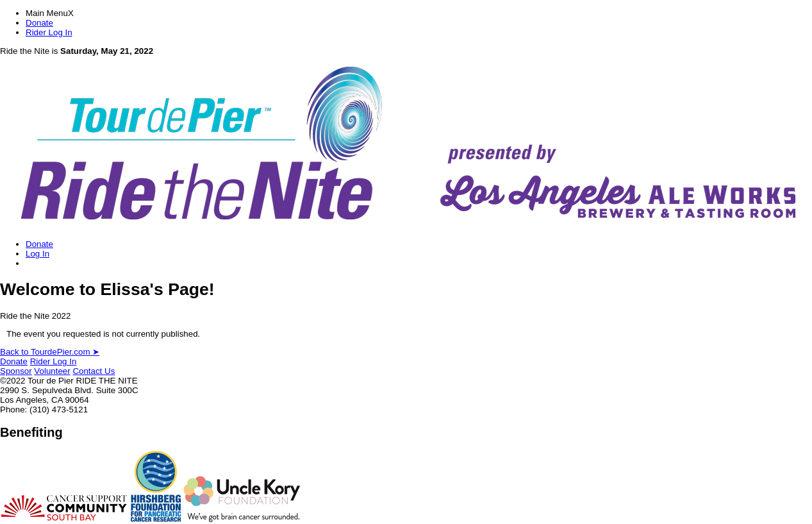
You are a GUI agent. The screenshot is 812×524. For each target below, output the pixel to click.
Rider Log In (49, 32)
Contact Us (94, 371)
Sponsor (16, 371)
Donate (39, 23)
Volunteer (52, 371)
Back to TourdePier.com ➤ (50, 352)
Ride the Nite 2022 (35, 316)
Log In (37, 254)
